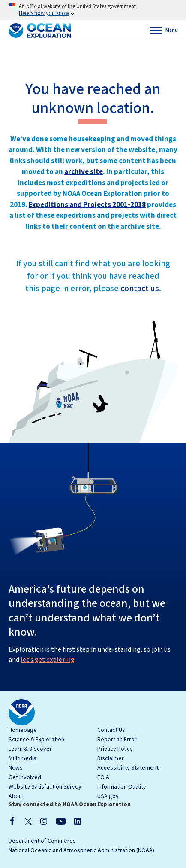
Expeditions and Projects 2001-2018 (87, 205)
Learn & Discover (30, 749)
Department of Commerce (42, 841)
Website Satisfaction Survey (45, 787)
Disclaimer (111, 758)
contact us (140, 289)
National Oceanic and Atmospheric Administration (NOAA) (81, 850)
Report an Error (117, 740)
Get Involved (25, 777)
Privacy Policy (115, 749)
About (16, 796)
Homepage (23, 730)
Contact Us (111, 730)
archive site (84, 172)
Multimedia (22, 758)
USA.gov (108, 796)
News (16, 768)
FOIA (103, 777)
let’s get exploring (48, 660)
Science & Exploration (36, 740)
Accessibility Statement (128, 768)
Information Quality (122, 787)
